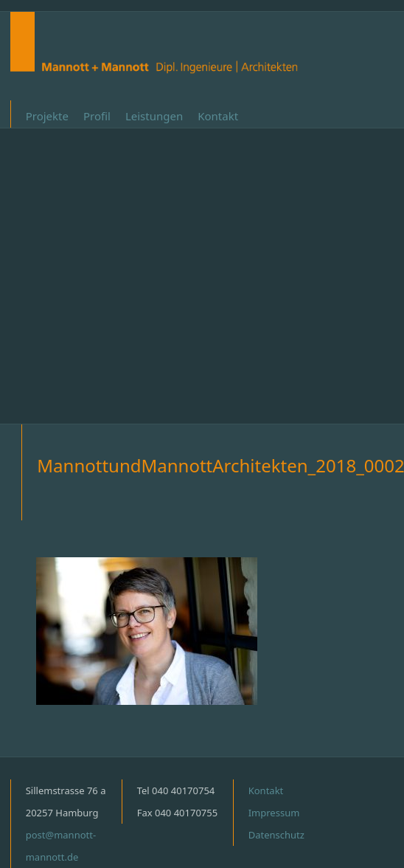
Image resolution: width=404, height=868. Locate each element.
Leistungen (154, 116)
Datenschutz (276, 835)
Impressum (274, 813)
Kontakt (218, 116)
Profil (97, 116)
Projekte (47, 116)
